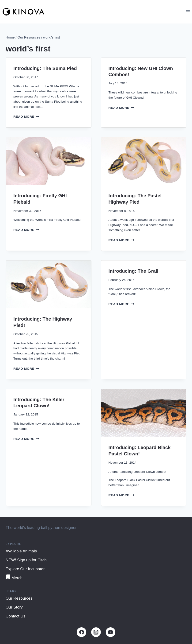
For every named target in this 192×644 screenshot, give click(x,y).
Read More (26, 117)
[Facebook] (81, 632)
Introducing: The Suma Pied (45, 68)
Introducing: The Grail (134, 271)
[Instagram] (96, 632)
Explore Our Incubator (25, 569)
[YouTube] (111, 632)
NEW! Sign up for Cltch (26, 560)
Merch (14, 577)
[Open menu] (188, 12)
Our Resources (19, 598)
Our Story (14, 607)
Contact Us (15, 616)
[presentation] (49, 161)
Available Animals (21, 551)
